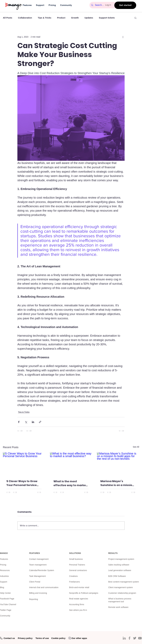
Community (5, 616)
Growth (75, 18)
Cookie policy (58, 638)
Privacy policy (25, 638)
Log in (108, 5)
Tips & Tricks (45, 18)
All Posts (8, 18)
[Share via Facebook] (19, 422)
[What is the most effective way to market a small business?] (71, 464)
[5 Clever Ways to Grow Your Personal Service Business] (24, 464)
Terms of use (42, 638)
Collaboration (25, 18)
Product (61, 18)
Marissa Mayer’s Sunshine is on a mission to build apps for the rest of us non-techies (118, 483)
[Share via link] (40, 422)
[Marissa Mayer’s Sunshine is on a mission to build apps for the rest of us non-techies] (118, 464)
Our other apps (79, 638)
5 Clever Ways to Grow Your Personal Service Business (22, 483)
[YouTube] (140, 638)
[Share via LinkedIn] (33, 422)
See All (136, 447)
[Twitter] (135, 638)
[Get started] (125, 5)
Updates (89, 18)
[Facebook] (129, 638)
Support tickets (107, 18)
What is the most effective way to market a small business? (70, 483)
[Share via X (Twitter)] (26, 422)
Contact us (9, 638)
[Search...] (103, 5)
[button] (135, 18)
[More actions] (123, 37)
